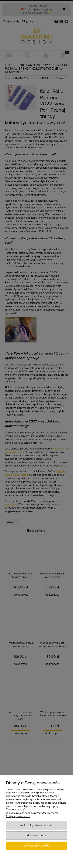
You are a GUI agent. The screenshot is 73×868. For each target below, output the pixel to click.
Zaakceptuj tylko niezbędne (37, 825)
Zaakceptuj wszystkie (36, 846)
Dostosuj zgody (36, 835)
